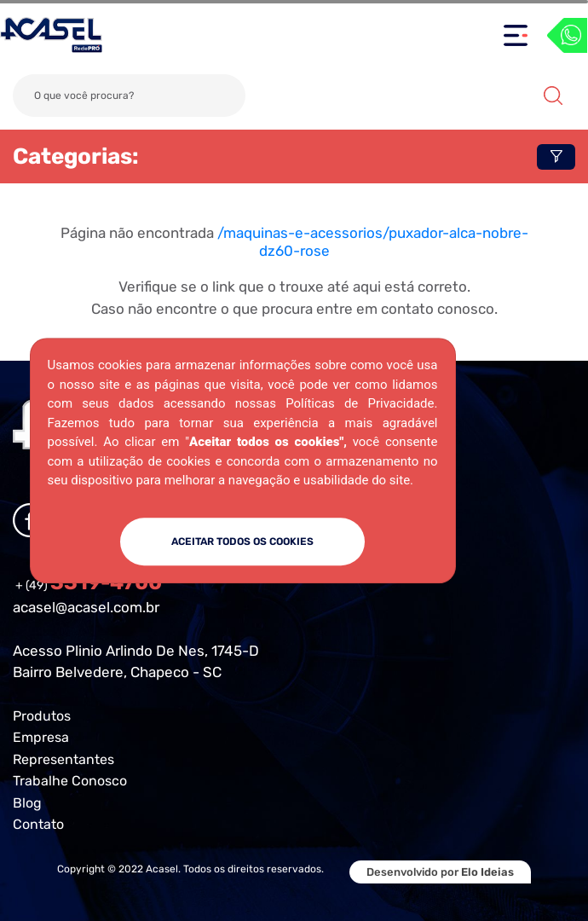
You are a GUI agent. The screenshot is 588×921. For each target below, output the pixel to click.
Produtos (42, 716)
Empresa (41, 737)
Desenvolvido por (440, 872)
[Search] (129, 96)
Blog (27, 803)
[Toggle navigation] (516, 35)
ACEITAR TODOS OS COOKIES (242, 542)
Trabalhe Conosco (70, 781)
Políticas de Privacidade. (361, 403)
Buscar (553, 96)
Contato (38, 824)
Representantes (63, 759)
